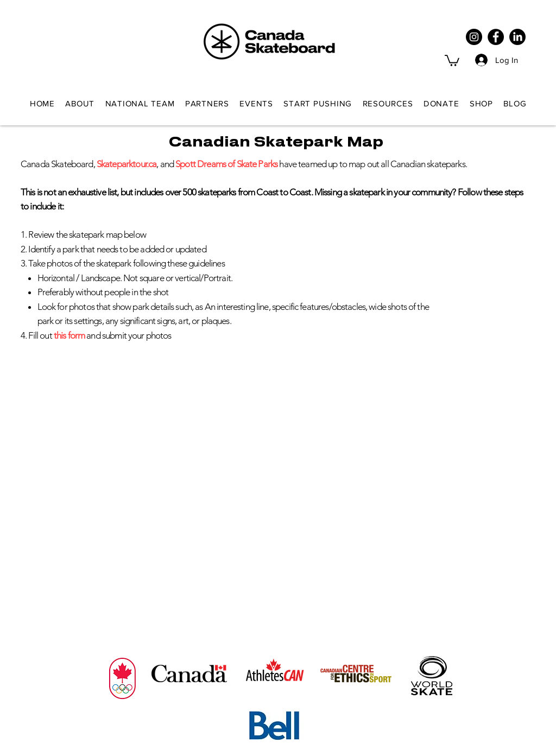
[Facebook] (496, 37)
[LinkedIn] (517, 37)
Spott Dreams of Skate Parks (226, 164)
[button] (452, 60)
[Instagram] (474, 37)
